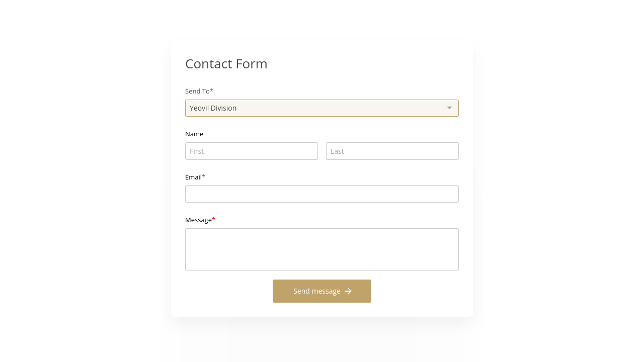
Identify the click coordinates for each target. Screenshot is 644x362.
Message (198, 220)
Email (193, 177)
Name (194, 134)
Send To (197, 91)
